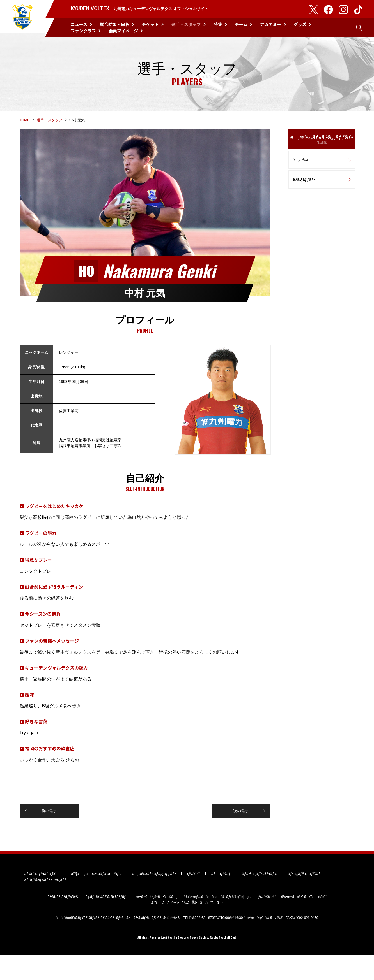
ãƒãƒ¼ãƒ (221, 898)
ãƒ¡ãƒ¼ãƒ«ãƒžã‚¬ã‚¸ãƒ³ (45, 904)
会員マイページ (123, 31)
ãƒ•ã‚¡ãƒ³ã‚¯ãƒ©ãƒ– (305, 898)
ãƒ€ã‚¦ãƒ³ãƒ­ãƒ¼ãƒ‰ (63, 921)
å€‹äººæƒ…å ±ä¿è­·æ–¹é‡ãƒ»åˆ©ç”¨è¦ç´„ (217, 921)
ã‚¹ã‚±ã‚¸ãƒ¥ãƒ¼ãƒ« (259, 898)
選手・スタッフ (186, 24)
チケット (150, 24)
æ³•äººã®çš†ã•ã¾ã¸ (156, 921)
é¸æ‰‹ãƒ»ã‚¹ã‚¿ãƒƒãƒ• (322, 151)
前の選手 (48, 824)
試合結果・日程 (115, 24)
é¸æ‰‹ (301, 171)
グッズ (300, 24)
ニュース (79, 24)
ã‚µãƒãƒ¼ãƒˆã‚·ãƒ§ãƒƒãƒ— (107, 921)
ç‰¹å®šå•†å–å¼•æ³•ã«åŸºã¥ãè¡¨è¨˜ (292, 921)
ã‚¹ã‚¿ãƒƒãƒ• (304, 191)
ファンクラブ (83, 31)
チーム (241, 24)
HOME (24, 131)
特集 (218, 24)
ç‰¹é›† (194, 898)
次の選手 (242, 824)
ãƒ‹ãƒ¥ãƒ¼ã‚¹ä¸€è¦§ (42, 898)
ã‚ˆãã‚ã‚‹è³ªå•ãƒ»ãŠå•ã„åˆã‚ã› (187, 927)
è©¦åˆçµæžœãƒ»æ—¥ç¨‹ (96, 898)
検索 (359, 28)
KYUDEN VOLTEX (22, 18)
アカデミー (271, 24)
